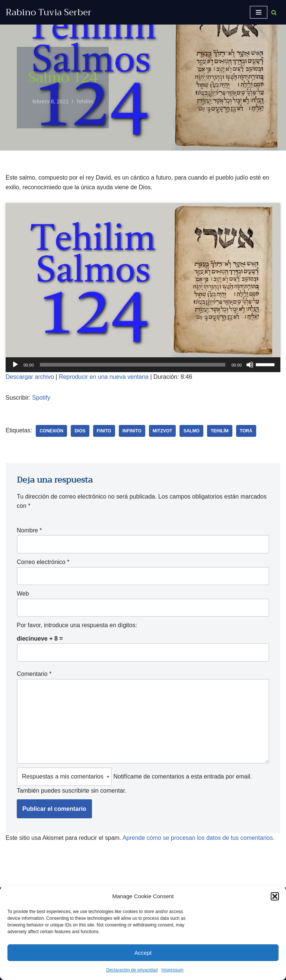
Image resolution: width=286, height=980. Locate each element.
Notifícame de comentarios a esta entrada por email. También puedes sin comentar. (134, 781)
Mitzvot (163, 431)
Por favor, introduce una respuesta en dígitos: (77, 625)
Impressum (172, 970)
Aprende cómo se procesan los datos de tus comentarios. (198, 838)
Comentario (34, 674)
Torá (246, 431)
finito (104, 431)
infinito (132, 431)
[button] (275, 896)
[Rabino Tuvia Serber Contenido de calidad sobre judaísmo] (49, 12)
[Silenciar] (250, 365)
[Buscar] (274, 12)
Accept (143, 953)
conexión (51, 431)
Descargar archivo (30, 377)
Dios (80, 431)
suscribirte (76, 791)
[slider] (133, 365)
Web (23, 594)
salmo (191, 431)
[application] (143, 365)
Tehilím (85, 101)
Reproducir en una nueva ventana (104, 377)
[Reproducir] (15, 365)
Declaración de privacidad (132, 970)
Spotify (41, 398)
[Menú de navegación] (259, 12)
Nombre (29, 530)
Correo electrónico (43, 562)
